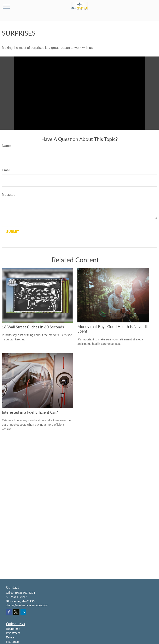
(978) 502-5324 (25, 593)
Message (9, 195)
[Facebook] (9, 612)
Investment (13, 633)
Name (6, 146)
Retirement (13, 629)
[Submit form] (13, 232)
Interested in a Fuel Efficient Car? (30, 412)
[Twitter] (16, 612)
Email (6, 170)
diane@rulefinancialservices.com (27, 605)
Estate (10, 637)
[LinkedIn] (23, 612)
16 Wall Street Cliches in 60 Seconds (33, 327)
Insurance (12, 642)
